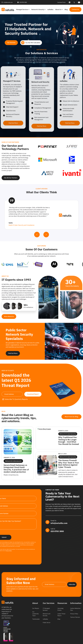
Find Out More (13, 355)
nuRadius (50, 10)
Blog (66, 10)
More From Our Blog (66, 417)
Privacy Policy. (9, 551)
